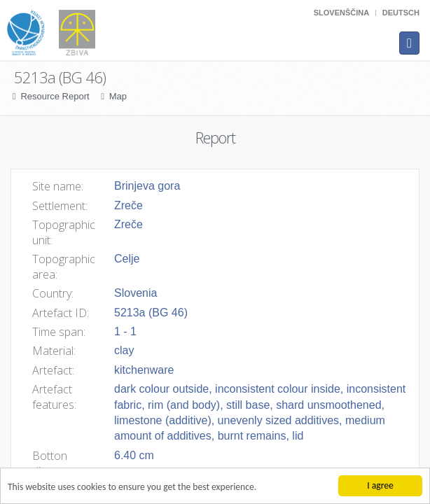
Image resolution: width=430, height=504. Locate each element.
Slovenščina (341, 13)
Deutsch (401, 13)
